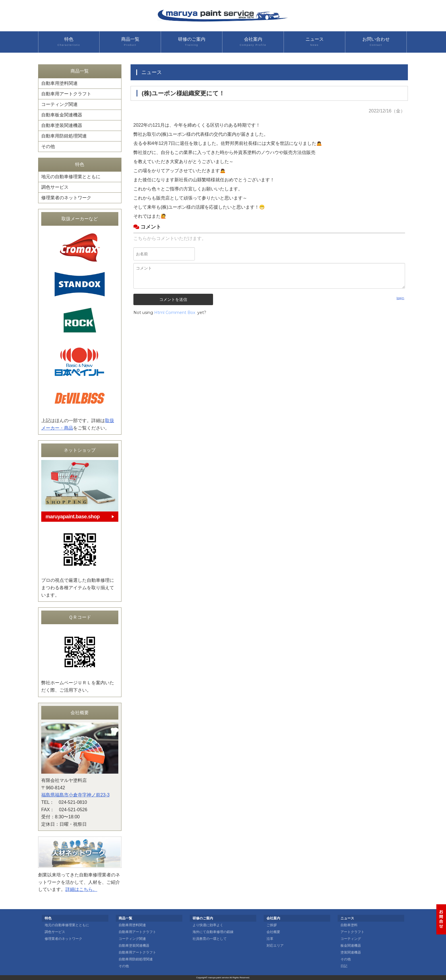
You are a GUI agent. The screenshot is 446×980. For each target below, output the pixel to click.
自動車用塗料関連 (59, 83)
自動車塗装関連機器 (62, 125)
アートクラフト (352, 932)
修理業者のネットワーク (66, 198)
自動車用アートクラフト (66, 94)
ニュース (314, 42)
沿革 (270, 939)
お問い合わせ (376, 42)
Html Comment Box (175, 313)
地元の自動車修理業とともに (71, 177)
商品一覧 (130, 42)
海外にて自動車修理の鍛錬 (213, 932)
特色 (69, 42)
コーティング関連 (59, 104)
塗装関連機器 (351, 952)
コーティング (351, 939)
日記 (344, 966)
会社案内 (253, 42)
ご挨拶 (272, 925)
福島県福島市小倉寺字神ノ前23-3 (75, 795)
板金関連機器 (351, 946)
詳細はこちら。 (81, 889)
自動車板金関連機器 (62, 115)
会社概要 (273, 932)
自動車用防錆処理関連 (64, 136)
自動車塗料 (349, 925)
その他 (48, 146)
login (400, 298)
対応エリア (275, 946)
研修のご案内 (192, 42)
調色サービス (55, 187)
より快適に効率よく (208, 925)
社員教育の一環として (210, 939)
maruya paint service (219, 978)
